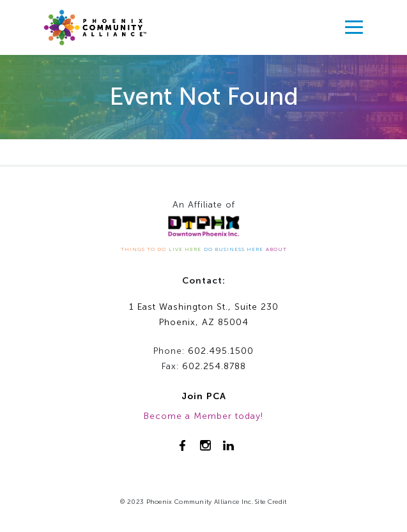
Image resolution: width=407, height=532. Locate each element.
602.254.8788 (214, 366)
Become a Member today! (203, 416)
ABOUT (276, 249)
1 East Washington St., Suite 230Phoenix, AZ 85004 (204, 315)
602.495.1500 (221, 351)
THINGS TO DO (143, 249)
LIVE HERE (185, 249)
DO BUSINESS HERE (234, 249)
